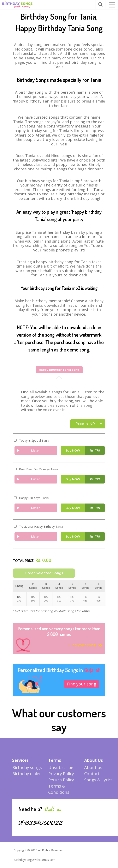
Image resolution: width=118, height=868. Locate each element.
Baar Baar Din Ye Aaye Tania (39, 469)
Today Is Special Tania (34, 440)
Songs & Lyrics (98, 782)
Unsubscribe (61, 770)
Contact (92, 776)
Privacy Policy (61, 776)
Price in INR (85, 423)
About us (93, 770)
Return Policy (61, 782)
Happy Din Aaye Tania (34, 498)
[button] (112, 5)
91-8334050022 (42, 825)
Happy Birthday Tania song (59, 369)
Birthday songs (27, 770)
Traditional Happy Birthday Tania (41, 526)
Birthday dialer (27, 776)
